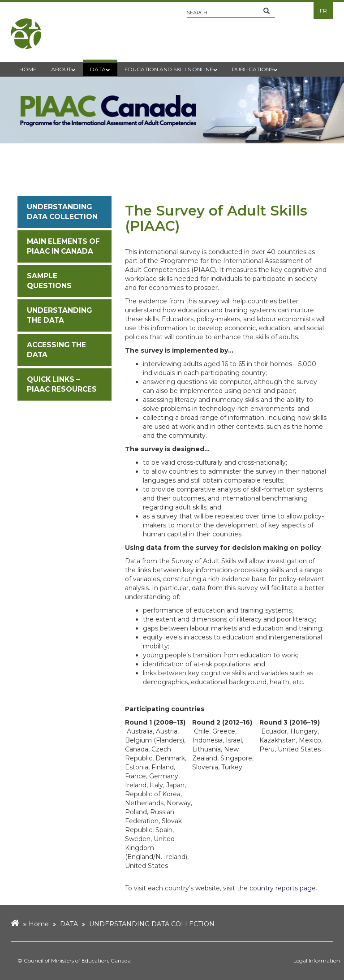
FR (323, 11)
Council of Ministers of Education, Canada (77, 961)
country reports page (283, 888)
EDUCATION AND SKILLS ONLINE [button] (171, 69)
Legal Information (317, 961)
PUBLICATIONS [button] (255, 69)
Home (39, 924)
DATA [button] (100, 69)
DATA (69, 924)
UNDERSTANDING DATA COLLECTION (152, 924)
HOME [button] (28, 69)
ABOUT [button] (63, 69)
